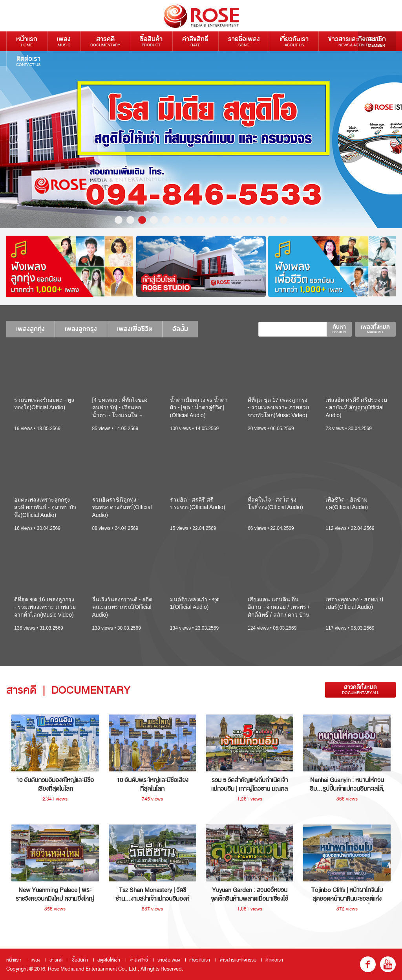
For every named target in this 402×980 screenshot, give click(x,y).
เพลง (64, 41)
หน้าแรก (27, 41)
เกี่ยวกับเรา (294, 41)
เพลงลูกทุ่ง (30, 329)
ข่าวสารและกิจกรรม (354, 41)
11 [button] (236, 220)
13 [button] (260, 220)
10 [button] (225, 220)
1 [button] (119, 220)
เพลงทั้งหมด (375, 329)
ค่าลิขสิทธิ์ (195, 41)
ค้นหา (339, 329)
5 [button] (166, 220)
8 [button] (201, 220)
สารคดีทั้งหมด (360, 690)
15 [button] (283, 220)
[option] (69, 267)
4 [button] (154, 220)
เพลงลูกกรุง (81, 329)
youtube (388, 964)
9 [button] (213, 220)
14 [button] (272, 220)
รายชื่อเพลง (244, 41)
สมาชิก (377, 41)
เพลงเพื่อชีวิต (135, 329)
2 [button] (130, 220)
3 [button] (142, 220)
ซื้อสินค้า (151, 41)
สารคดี (105, 41)
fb (368, 964)
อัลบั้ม (180, 329)
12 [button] (248, 220)
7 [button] (189, 220)
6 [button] (177, 220)
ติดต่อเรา (28, 61)
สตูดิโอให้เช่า (109, 960)
